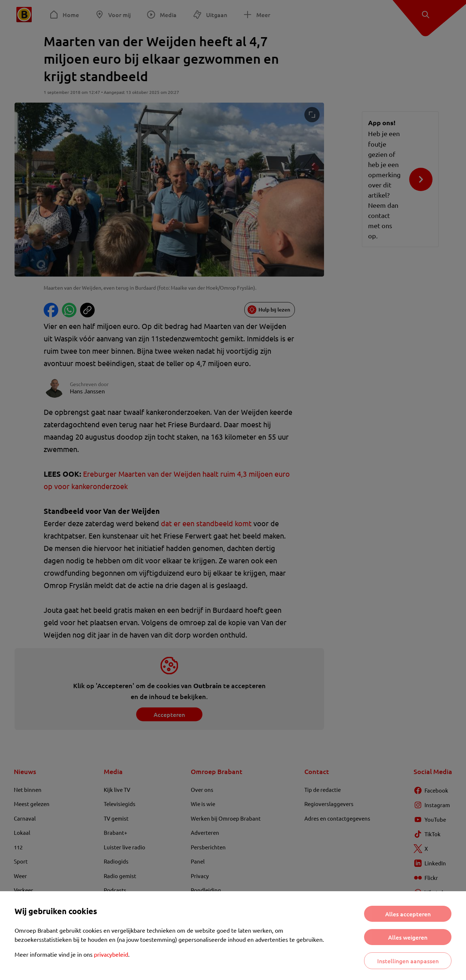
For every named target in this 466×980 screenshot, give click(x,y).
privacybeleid (111, 954)
